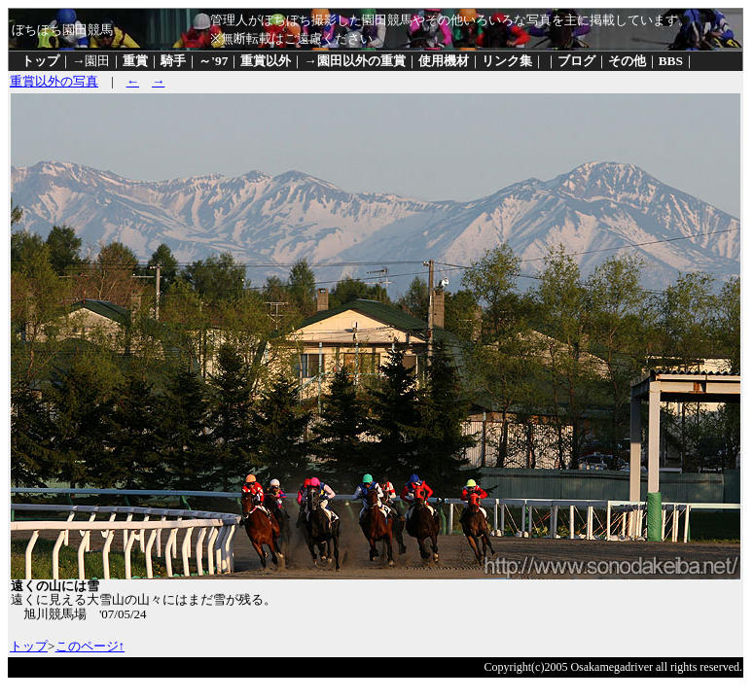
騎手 (173, 61)
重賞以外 (266, 61)
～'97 (213, 61)
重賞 (135, 61)
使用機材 (444, 61)
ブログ (576, 61)
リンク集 (507, 61)
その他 (627, 61)
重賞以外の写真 (54, 81)
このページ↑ (90, 646)
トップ (40, 61)
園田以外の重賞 (361, 61)
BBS (671, 61)
